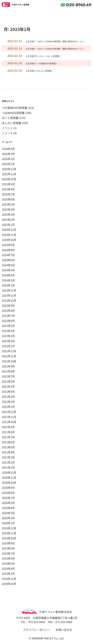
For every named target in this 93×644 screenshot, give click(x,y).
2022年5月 (8, 386)
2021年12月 (9, 412)
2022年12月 (9, 351)
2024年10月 (9, 240)
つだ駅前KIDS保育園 (15, 108)
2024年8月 (8, 250)
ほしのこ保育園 (11, 123)
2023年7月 (8, 316)
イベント (7, 128)
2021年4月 (8, 452)
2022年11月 (9, 356)
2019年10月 (9, 538)
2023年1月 (8, 346)
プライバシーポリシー (37, 630)
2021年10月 (9, 422)
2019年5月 (8, 564)
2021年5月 (8, 447)
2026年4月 (8, 149)
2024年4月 (8, 270)
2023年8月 (8, 311)
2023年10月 (9, 301)
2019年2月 (8, 574)
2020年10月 (9, 483)
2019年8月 (8, 548)
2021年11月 (9, 417)
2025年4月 (8, 209)
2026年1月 (8, 164)
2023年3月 (8, 336)
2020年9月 (8, 488)
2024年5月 (8, 265)
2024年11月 (9, 235)
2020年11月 (9, 478)
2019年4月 (8, 569)
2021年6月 (8, 442)
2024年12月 (9, 230)
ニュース (7, 133)
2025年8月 (8, 189)
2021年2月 (8, 462)
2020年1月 (8, 523)
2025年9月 (8, 184)
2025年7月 (8, 194)
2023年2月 (8, 341)
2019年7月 (8, 553)
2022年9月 (8, 366)
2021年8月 (8, 432)
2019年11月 (9, 533)
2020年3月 (8, 513)
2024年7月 (8, 255)
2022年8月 (8, 371)
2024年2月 (8, 280)
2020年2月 (8, 518)
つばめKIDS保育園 (13, 113)
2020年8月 (8, 493)
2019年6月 (8, 558)
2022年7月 (8, 376)
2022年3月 (8, 397)
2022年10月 (9, 361)
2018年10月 (9, 584)
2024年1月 (8, 285)
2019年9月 (8, 543)
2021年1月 (8, 467)
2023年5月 (8, 326)
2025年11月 (9, 174)
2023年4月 (8, 331)
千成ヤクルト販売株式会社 (47, 612)
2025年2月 (8, 220)
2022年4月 (8, 392)
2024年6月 (8, 260)
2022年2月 (8, 402)
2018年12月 (9, 579)
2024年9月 (8, 245)
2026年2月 (8, 159)
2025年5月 (8, 204)
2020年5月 (8, 503)
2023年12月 (9, 290)
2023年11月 (9, 295)
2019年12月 (9, 528)
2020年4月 (8, 508)
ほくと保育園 (10, 118)
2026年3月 (8, 154)
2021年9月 (8, 427)
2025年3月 (8, 215)
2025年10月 (9, 179)
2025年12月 (9, 169)
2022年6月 (8, 381)
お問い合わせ (64, 630)
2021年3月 (8, 457)
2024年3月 (8, 275)
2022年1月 (8, 407)
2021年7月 (8, 437)
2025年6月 (8, 199)
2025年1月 (8, 225)
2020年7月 (8, 498)
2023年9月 (8, 306)
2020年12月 (9, 472)
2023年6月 (8, 321)
